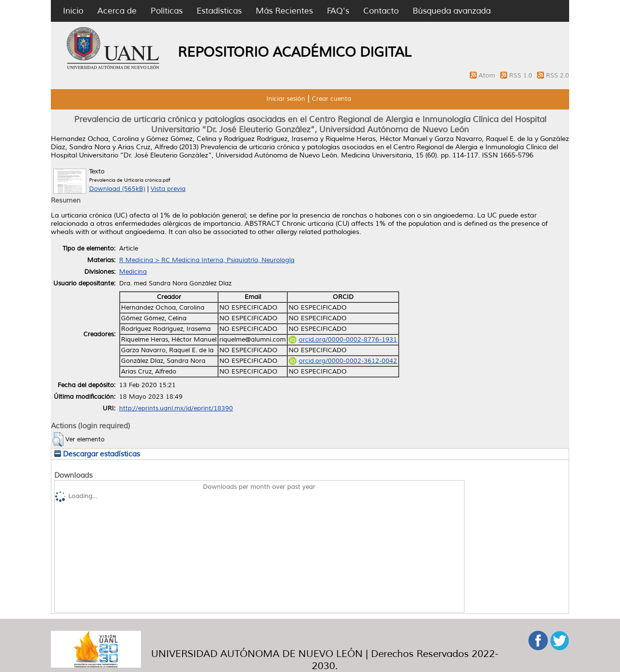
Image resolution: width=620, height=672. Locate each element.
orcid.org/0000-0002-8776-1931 (343, 340)
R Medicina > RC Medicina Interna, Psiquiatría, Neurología (207, 260)
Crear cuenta (332, 99)
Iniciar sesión (286, 99)
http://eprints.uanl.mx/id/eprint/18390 (176, 408)
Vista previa (168, 189)
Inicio (73, 11)
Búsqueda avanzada (452, 11)
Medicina (133, 272)
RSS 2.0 (558, 76)
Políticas (167, 11)
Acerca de (117, 11)
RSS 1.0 (522, 76)
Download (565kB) (117, 189)
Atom (488, 76)
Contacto (381, 11)
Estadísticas (219, 11)
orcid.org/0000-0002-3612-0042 (343, 361)
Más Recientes (284, 11)
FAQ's (338, 11)
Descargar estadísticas (97, 454)
